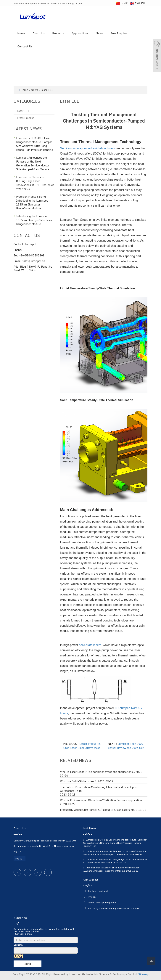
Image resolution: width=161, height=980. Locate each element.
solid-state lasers (90, 645)
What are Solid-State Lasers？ (79, 781)
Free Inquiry (119, 33)
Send (28, 964)
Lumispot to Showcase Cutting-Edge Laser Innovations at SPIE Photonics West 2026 (35, 183)
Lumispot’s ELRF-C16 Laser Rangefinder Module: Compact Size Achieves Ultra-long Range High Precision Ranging (35, 144)
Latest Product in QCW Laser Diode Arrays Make (82, 746)
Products (58, 33)
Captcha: (18, 945)
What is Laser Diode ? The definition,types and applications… (97, 772)
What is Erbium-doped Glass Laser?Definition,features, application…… (103, 800)
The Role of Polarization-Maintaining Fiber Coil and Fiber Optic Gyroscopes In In (99, 789)
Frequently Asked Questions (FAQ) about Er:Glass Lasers (95, 810)
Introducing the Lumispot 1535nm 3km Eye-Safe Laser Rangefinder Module (34, 220)
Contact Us (25, 46)
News (99, 33)
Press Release (26, 118)
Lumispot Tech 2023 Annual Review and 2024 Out (126, 746)
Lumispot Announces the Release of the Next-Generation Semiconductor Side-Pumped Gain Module (33, 163)
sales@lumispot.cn (106, 903)
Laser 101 (46, 90)
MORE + (20, 859)
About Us (39, 33)
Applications (80, 33)
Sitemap (143, 974)
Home (21, 33)
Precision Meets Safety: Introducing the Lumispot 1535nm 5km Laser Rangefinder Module (32, 203)
